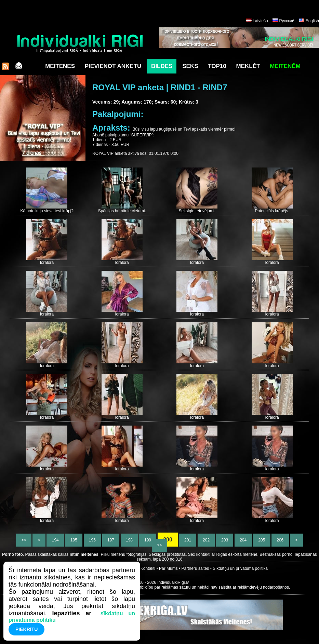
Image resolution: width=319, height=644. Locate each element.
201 (188, 540)
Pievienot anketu (113, 66)
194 (55, 540)
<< (24, 540)
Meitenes (60, 66)
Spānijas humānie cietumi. (122, 211)
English (312, 21)
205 (262, 540)
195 (74, 540)
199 (148, 540)
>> (159, 545)
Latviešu (260, 21)
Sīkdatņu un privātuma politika (240, 568)
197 (111, 540)
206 (280, 540)
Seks (190, 66)
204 (243, 540)
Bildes (162, 66)
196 (92, 540)
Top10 (217, 66)
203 (225, 540)
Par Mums (168, 568)
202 (206, 540)
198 (129, 540)
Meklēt (248, 66)
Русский (287, 21)
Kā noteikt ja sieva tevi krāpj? (47, 211)
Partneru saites (195, 568)
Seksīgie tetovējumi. (197, 211)
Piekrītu (26, 629)
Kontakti (148, 568)
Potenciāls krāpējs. (272, 211)
